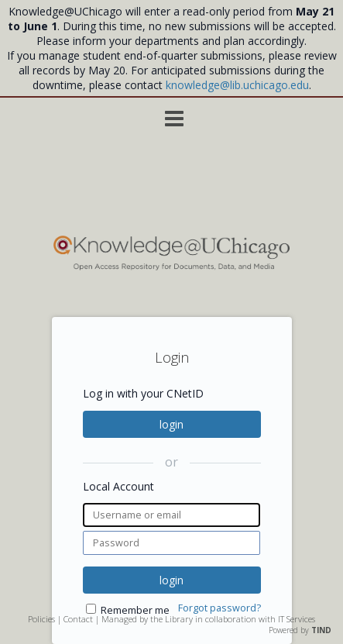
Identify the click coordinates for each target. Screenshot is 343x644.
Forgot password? (220, 608)
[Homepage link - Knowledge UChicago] (172, 267)
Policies (41, 619)
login (171, 424)
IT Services (297, 619)
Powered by (300, 630)
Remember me (135, 610)
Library (179, 619)
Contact (78, 619)
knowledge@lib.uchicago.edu (237, 85)
